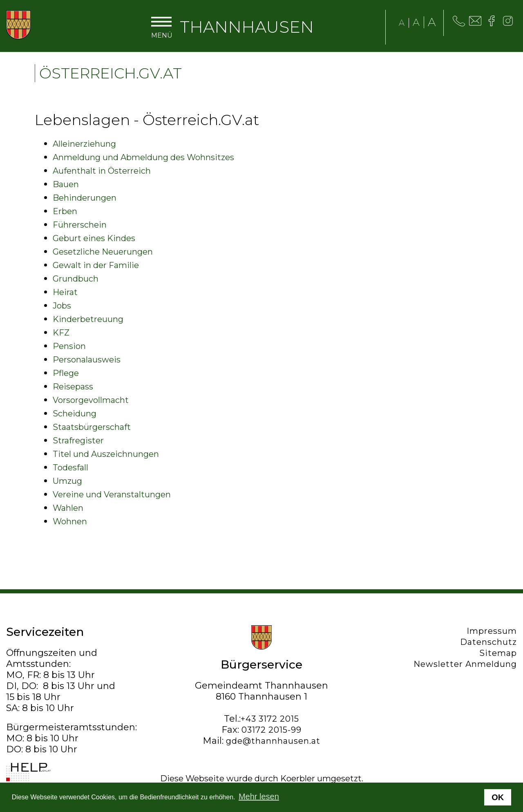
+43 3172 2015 (270, 719)
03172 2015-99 (272, 730)
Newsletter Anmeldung (465, 664)
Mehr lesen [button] (259, 796)
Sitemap (498, 653)
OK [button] (498, 797)
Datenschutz (488, 642)
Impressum (492, 631)
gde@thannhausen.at (273, 741)
